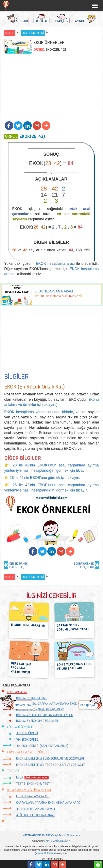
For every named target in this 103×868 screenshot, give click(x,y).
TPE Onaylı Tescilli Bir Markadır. (51, 835)
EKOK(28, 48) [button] (88, 705)
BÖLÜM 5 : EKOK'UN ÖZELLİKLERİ (37, 721)
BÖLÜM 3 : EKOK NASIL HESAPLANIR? (40, 710)
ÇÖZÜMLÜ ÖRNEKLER (21, 727)
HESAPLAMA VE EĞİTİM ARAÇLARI (29, 790)
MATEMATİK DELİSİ (57, 841)
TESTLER (13, 771)
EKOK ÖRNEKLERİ (33, 33)
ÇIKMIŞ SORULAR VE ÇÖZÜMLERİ (28, 752)
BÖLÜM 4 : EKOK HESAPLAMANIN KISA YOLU (45, 715)
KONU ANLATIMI (17, 692)
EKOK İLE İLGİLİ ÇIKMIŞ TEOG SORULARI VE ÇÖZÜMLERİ (51, 765)
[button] (9, 126)
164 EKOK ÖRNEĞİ (28, 740)
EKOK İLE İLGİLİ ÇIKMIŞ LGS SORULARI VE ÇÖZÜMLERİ (50, 759)
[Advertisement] (51, 90)
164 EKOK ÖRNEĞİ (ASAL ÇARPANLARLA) (42, 746)
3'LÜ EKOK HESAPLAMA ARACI (36, 809)
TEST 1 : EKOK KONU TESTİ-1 (34, 784)
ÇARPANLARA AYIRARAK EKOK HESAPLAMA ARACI (48, 803)
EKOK (20, 778)
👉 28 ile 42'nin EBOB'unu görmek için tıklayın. (42, 478)
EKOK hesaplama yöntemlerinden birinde (39, 412)
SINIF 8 (10, 33)
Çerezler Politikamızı (46, 853)
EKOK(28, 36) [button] (23, 705)
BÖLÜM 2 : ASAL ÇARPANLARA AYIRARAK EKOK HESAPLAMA (55, 704)
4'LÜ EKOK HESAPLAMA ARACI (36, 815)
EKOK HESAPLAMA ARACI (32, 796)
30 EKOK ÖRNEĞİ (27, 733)
